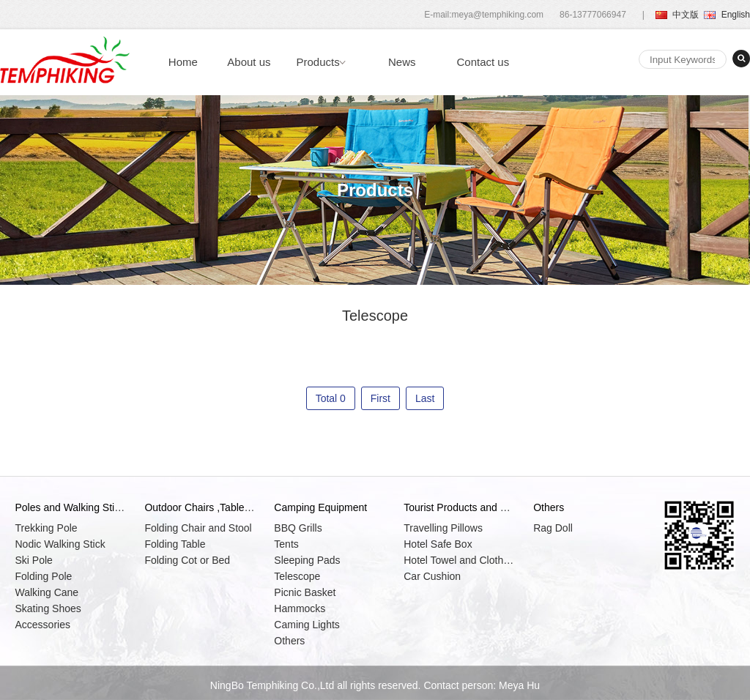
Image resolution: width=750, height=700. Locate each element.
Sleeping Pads (307, 560)
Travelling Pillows (443, 528)
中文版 (677, 15)
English (727, 15)
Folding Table (175, 544)
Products (318, 62)
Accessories (42, 625)
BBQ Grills (298, 528)
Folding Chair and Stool (198, 528)
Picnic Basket (305, 592)
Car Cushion (432, 576)
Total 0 (331, 398)
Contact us (483, 62)
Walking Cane (47, 592)
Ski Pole (33, 560)
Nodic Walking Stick (60, 544)
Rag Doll (553, 528)
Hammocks (300, 608)
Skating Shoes (48, 608)
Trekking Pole (46, 528)
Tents (286, 544)
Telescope (297, 576)
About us (249, 62)
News (402, 62)
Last (425, 398)
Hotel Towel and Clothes (458, 560)
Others (289, 641)
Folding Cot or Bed (187, 560)
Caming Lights (307, 625)
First (380, 398)
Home (183, 62)
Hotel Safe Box (438, 544)
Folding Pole (43, 576)
